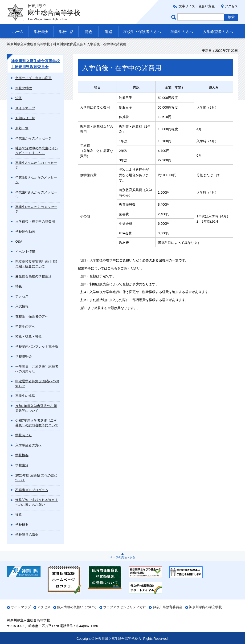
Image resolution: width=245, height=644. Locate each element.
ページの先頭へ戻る (122, 557)
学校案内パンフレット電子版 (37, 346)
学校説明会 (24, 356)
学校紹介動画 (25, 232)
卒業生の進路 (25, 396)
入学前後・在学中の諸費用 (35, 221)
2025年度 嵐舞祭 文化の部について (36, 478)
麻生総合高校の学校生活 (33, 276)
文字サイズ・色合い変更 (197, 6)
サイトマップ (25, 108)
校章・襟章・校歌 (29, 336)
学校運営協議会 (27, 535)
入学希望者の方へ (218, 32)
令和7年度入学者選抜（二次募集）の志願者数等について (37, 423)
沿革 (19, 98)
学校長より (24, 435)
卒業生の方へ (182, 32)
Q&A (19, 241)
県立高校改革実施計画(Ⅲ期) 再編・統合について (36, 264)
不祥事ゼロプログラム (32, 490)
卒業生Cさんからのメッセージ (36, 195)
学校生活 (66, 32)
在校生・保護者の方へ (142, 32)
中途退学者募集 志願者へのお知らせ (37, 383)
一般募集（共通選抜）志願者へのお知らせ (37, 369)
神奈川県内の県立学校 (205, 607)
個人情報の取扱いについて (77, 607)
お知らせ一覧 (25, 118)
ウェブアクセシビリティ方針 (125, 607)
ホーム (18, 32)
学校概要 (41, 32)
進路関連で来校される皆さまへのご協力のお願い (37, 502)
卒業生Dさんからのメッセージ (36, 209)
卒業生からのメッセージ (33, 138)
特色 (89, 32)
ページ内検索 (174, 17)
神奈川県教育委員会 (167, 607)
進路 (109, 32)
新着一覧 (22, 128)
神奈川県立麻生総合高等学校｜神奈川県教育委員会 (45, 44)
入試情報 (22, 306)
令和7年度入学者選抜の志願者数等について (36, 408)
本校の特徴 (24, 88)
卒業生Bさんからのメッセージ (36, 180)
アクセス (231, 6)
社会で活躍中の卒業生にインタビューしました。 (37, 151)
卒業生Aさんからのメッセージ (36, 165)
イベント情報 (25, 252)
